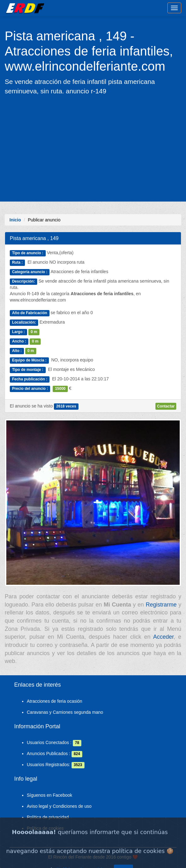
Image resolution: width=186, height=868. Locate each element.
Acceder (163, 637)
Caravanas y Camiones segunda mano (65, 712)
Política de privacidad (48, 817)
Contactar (166, 406)
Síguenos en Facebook (49, 795)
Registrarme (161, 605)
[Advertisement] (93, 148)
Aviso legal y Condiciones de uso (59, 806)
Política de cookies (45, 828)
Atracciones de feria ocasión (55, 701)
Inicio (15, 220)
